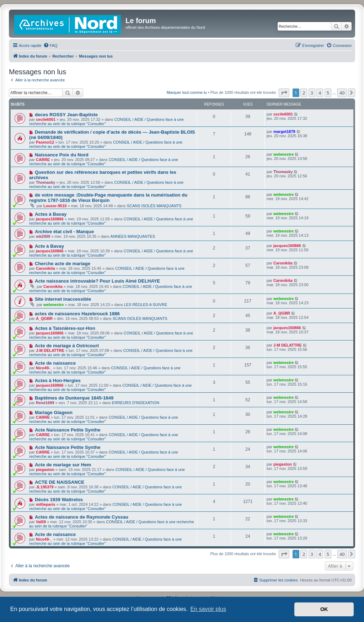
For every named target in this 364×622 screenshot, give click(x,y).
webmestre (283, 154)
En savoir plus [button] (208, 609)
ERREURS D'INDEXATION (136, 403)
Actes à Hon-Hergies (58, 380)
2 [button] (304, 93)
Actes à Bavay (51, 214)
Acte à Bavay (49, 246)
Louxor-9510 (55, 206)
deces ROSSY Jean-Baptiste (66, 115)
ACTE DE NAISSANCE (60, 482)
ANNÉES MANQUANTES (133, 236)
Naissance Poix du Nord (62, 155)
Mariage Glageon (54, 412)
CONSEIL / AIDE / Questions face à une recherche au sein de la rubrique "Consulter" (106, 144)
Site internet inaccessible (63, 299)
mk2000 (43, 236)
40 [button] (342, 93)
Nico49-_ (44, 368)
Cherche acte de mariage (63, 264)
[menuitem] (50, 45)
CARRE (43, 160)
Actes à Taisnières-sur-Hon (65, 328)
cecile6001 (46, 119)
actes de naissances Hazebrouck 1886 (77, 314)
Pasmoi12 (45, 142)
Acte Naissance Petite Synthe (68, 430)
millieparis (45, 504)
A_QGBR (44, 318)
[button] (284, 93)
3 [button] (312, 93)
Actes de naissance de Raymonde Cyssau (82, 517)
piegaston (45, 470)
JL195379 (45, 487)
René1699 (45, 403)
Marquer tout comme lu (187, 92)
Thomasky (45, 182)
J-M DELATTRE (50, 350)
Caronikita (45, 268)
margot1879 (284, 132)
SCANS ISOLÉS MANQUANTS (154, 206)
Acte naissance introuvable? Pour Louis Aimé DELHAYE (97, 281)
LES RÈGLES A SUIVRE (146, 305)
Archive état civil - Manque (64, 232)
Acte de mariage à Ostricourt (67, 346)
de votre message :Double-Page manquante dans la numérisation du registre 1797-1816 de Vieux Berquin (108, 198)
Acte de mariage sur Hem (63, 465)
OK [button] (324, 609)
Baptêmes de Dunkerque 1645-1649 (74, 398)
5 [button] (328, 93)
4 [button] (320, 93)
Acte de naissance (55, 363)
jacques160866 (50, 219)
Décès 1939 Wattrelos (59, 500)
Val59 (41, 522)
